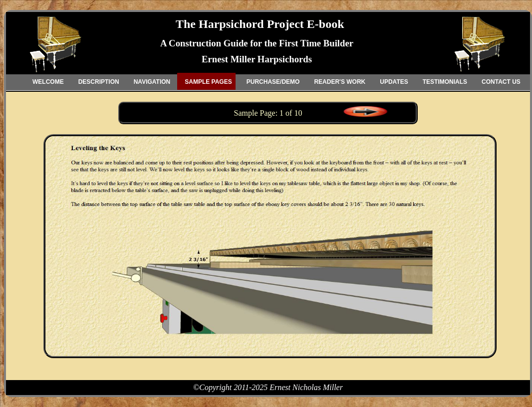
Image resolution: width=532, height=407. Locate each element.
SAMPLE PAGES (208, 82)
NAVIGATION (152, 82)
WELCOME (48, 82)
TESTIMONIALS (445, 82)
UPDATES (394, 82)
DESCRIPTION (99, 82)
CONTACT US (501, 82)
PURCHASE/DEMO (273, 82)
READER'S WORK (340, 82)
